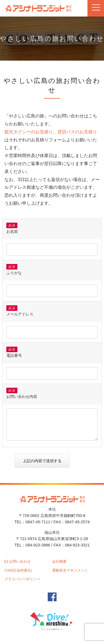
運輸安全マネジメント (70, 570)
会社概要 (59, 561)
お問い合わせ (18, 561)
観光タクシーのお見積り (29, 132)
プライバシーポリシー (22, 579)
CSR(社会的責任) (18, 570)
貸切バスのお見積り (77, 132)
